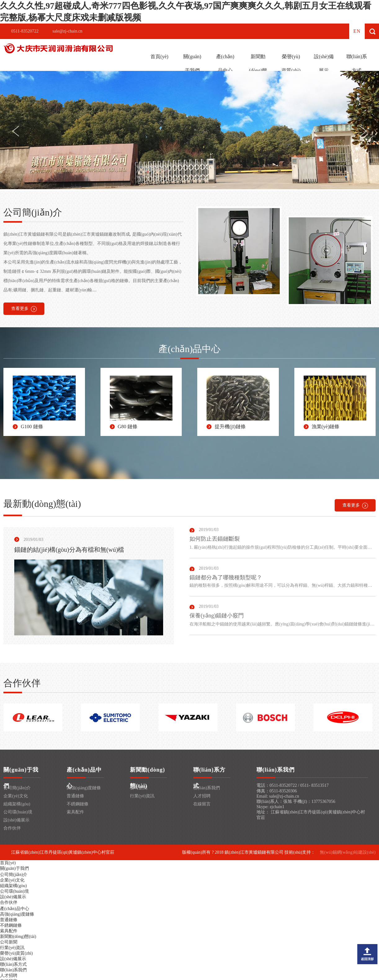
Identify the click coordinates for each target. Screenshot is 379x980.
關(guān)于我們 (192, 63)
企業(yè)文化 (16, 796)
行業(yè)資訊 (142, 796)
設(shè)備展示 (324, 63)
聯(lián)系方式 (357, 63)
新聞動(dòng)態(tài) (258, 70)
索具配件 (75, 812)
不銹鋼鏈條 (78, 804)
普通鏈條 (75, 796)
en (357, 31)
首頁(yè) (159, 57)
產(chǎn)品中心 (225, 63)
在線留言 (202, 804)
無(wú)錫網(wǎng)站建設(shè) (348, 852)
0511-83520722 (25, 31)
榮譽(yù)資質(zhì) (291, 63)
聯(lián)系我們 (207, 788)
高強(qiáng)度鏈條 (84, 788)
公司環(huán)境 (18, 812)
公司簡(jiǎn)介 (17, 788)
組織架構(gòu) (17, 804)
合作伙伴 (12, 828)
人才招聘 (202, 796)
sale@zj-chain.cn (67, 31)
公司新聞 (9, 942)
